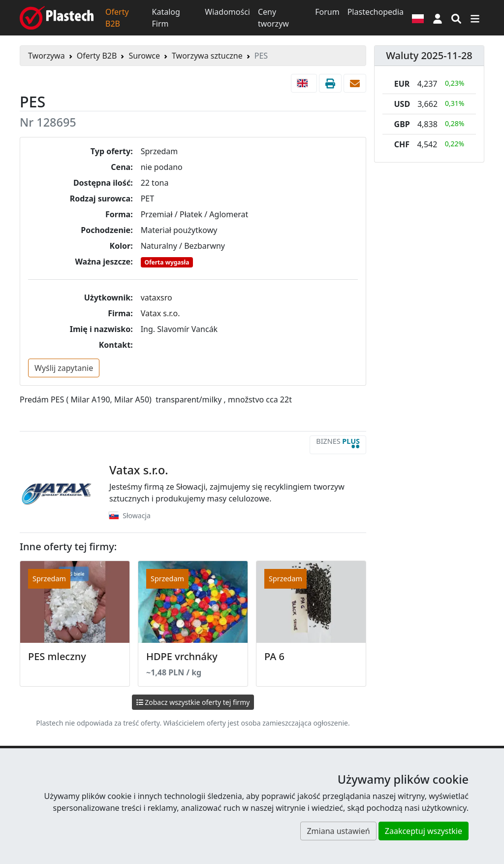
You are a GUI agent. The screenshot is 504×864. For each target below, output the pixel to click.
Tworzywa (47, 56)
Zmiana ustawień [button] (338, 831)
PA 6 (274, 656)
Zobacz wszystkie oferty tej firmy (193, 702)
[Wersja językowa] (418, 18)
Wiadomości (227, 12)
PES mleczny (57, 656)
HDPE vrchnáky (182, 656)
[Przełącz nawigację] (475, 18)
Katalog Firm (166, 18)
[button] (438, 18)
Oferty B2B (117, 18)
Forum (327, 12)
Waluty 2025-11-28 (429, 55)
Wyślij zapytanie (64, 368)
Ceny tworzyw (273, 18)
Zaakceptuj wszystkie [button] (424, 831)
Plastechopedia (376, 12)
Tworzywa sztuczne (207, 56)
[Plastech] (57, 18)
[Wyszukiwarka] (456, 18)
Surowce (144, 56)
